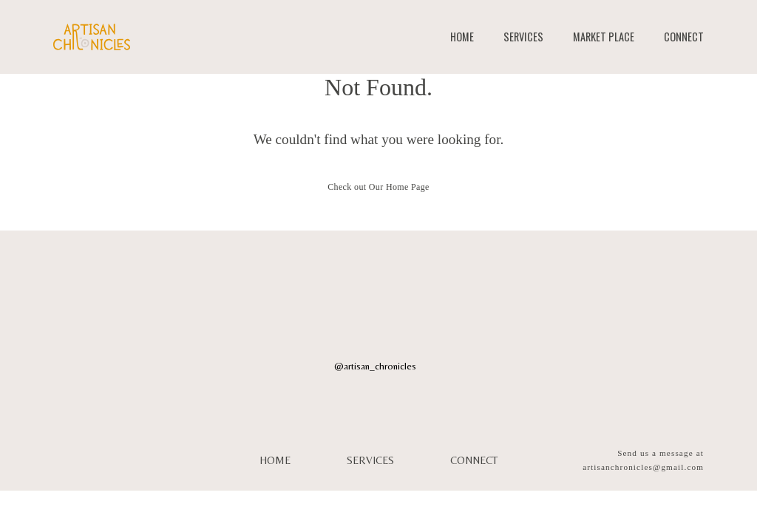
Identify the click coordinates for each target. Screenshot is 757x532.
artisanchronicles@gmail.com (643, 467)
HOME (462, 37)
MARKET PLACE (604, 37)
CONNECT (684, 37)
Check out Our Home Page (378, 187)
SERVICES (523, 37)
